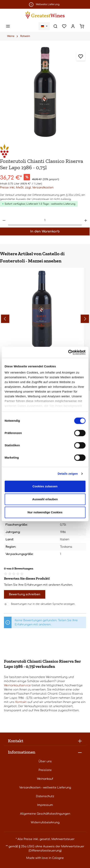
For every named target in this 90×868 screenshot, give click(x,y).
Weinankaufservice (17, 685)
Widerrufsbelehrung (45, 822)
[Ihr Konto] (73, 26)
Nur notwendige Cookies (45, 512)
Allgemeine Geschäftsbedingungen (45, 814)
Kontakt (21, 702)
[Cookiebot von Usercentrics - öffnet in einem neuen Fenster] (68, 352)
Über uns (45, 761)
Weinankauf (45, 779)
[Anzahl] (45, 220)
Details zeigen (68, 474)
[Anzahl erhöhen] (86, 220)
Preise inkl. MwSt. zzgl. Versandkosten (27, 188)
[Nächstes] (85, 319)
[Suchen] (55, 26)
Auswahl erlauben (45, 499)
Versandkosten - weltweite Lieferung (45, 788)
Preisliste (45, 770)
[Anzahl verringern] (4, 220)
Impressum (45, 805)
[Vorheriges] (5, 319)
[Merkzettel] (64, 26)
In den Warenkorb (45, 231)
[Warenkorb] (82, 26)
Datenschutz (45, 796)
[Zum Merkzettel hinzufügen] (81, 56)
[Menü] (8, 26)
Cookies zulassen (45, 486)
